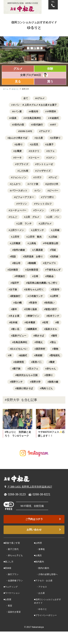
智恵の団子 (51, 309)
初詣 (13, 257)
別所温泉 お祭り (34, 257)
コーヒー (35, 158)
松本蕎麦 (31, 322)
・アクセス (41, 587)
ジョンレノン (19, 177)
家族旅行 (16, 296)
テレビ (53, 177)
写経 (54, 250)
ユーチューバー (18, 210)
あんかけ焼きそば (18, 138)
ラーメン (39, 210)
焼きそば (39, 336)
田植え (39, 342)
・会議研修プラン (13, 581)
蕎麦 (52, 362)
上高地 (32, 243)
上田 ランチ (25, 224)
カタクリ (35, 151)
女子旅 (13, 289)
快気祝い (50, 303)
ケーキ (18, 158)
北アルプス (50, 263)
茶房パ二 (37, 362)
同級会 (50, 276)
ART (54, 125)
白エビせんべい (19, 349)
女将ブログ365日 (30, 75)
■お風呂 (38, 555)
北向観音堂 (32, 270)
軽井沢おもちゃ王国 (27, 375)
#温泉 (13, 118)
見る (18, 82)
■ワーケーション (12, 593)
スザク (38, 177)
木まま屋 (15, 316)
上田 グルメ (32, 217)
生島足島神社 (20, 342)
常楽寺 (33, 303)
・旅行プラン (11, 574)
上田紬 (53, 237)
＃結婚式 (54, 118)
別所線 (55, 257)
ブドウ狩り (48, 197)
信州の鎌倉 (19, 250)
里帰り (49, 375)
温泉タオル (51, 329)
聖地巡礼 (55, 355)
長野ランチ (17, 382)
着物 (56, 349)
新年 (15, 309)
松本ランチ (53, 316)
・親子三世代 (11, 549)
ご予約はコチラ (44, 519)
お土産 (39, 138)
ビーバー (54, 191)
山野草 (55, 296)
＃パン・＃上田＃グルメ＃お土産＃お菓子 (35, 105)
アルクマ (45, 131)
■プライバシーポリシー (45, 615)
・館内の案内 (42, 568)
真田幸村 (41, 349)
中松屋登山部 (51, 243)
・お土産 (39, 593)
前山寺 (17, 263)
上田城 (56, 230)
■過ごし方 (8, 562)
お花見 (35, 144)
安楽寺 (56, 289)
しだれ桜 (24, 171)
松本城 (14, 322)
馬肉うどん (47, 388)
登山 (54, 342)
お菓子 (50, 144)
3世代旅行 (38, 125)
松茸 (46, 322)
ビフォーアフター (25, 197)
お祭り (19, 144)
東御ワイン (33, 316)
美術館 (39, 355)
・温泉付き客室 (12, 612)
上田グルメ (46, 224)
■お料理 (38, 543)
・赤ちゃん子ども (13, 555)
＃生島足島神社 (33, 118)
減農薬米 (32, 329)
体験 (50, 69)
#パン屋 (17, 111)
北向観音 (13, 270)
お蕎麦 (18, 151)
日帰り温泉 (31, 309)
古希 (36, 276)
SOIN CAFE (26, 131)
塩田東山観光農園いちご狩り (42, 283)
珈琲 (55, 336)
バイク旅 (34, 184)
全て (26, 98)
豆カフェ (34, 369)
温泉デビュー (19, 336)
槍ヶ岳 (16, 329)
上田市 (16, 237)
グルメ (18, 69)
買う (50, 82)
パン (38, 191)
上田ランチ (38, 230)
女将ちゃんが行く (35, 289)
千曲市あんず (54, 270)
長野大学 (36, 382)
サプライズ (22, 164)
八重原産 (38, 250)
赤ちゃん (51, 369)
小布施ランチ (36, 296)
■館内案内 (39, 562)
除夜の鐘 (54, 382)
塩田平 (15, 283)
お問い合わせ (44, 530)
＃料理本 (51, 111)
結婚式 (23, 355)
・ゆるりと (41, 609)
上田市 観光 (35, 237)
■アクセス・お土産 (43, 581)
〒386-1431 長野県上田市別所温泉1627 (28, 487)
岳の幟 (18, 303)
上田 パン (53, 217)
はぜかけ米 (52, 184)
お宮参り (56, 138)
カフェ (51, 151)
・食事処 (39, 549)
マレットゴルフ (43, 204)
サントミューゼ (45, 164)
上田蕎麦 (16, 243)
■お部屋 (7, 599)
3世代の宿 (18, 125)
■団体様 (7, 568)
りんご (13, 217)
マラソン (22, 204)
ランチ (56, 210)
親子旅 (17, 369)
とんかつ (16, 184)
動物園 (32, 263)
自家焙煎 (19, 362)
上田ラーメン (17, 230)
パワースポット (19, 191)
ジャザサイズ (44, 171)
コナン (51, 158)
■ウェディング (11, 587)
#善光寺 (34, 111)
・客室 (8, 606)
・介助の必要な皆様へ (46, 574)
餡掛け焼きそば (25, 388)
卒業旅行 (20, 276)
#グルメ (41, 98)
